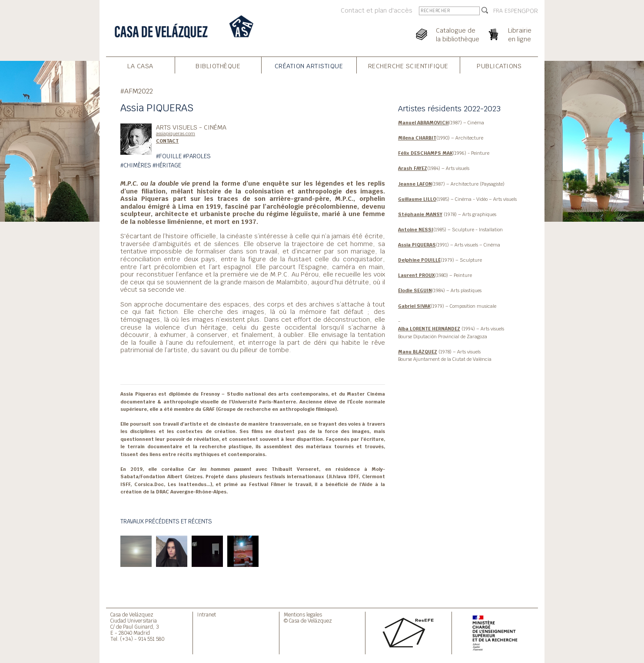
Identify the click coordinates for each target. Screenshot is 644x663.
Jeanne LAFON (415, 184)
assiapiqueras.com (176, 133)
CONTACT (167, 141)
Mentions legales (303, 615)
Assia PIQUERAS (417, 245)
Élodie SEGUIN (415, 290)
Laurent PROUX (417, 275)
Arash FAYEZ (413, 168)
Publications (499, 66)
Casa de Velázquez (132, 615)
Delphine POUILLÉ (419, 260)
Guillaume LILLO (417, 199)
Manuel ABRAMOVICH (423, 123)
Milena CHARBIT (417, 138)
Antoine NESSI (416, 230)
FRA (498, 11)
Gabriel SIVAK (414, 306)
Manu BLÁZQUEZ (418, 352)
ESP (509, 11)
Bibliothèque (218, 66)
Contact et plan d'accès (377, 10)
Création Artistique (309, 66)
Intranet (207, 615)
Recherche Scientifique (408, 66)
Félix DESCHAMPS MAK (425, 153)
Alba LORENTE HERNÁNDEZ (429, 329)
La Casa (140, 66)
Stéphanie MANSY (420, 214)
